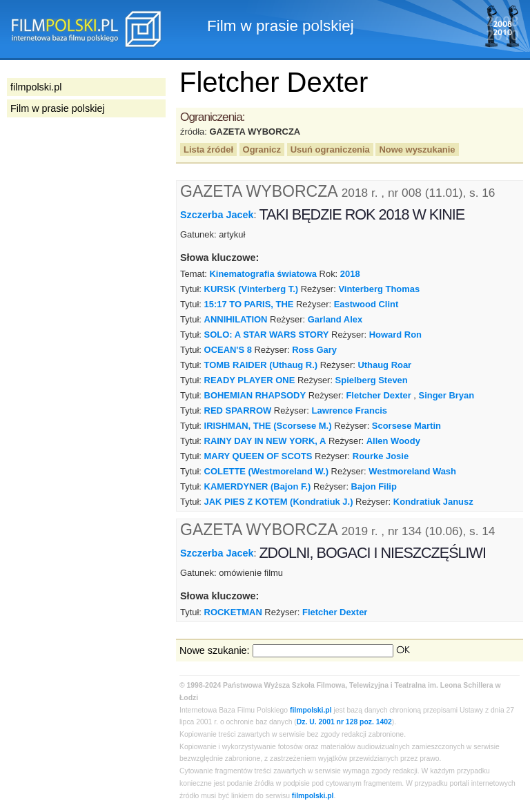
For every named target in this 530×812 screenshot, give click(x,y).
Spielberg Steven (372, 380)
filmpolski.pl (311, 710)
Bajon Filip (374, 486)
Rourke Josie (381, 456)
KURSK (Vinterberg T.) (252, 289)
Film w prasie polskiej (58, 108)
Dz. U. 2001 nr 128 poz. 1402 (344, 722)
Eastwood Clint (366, 304)
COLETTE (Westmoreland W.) (266, 471)
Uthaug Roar (384, 365)
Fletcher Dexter (378, 395)
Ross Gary (314, 350)
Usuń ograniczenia (330, 149)
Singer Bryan (447, 395)
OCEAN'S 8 (228, 350)
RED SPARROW (238, 410)
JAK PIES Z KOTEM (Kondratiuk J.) (279, 502)
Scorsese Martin (406, 426)
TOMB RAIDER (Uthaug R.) (261, 365)
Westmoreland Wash (412, 471)
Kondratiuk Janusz (433, 502)
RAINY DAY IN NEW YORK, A (265, 441)
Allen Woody (393, 441)
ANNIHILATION (236, 319)
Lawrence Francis (350, 410)
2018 (350, 274)
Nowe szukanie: (215, 650)
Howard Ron (395, 335)
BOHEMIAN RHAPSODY (255, 395)
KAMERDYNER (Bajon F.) (258, 486)
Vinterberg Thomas (379, 289)
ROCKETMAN (233, 612)
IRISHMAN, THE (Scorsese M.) (268, 426)
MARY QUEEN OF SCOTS (258, 456)
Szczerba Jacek (217, 215)
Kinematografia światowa (263, 274)
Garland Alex (335, 319)
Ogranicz (262, 149)
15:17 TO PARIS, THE (249, 304)
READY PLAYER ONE (250, 380)
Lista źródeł (208, 149)
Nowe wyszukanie (417, 149)
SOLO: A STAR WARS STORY (267, 335)
